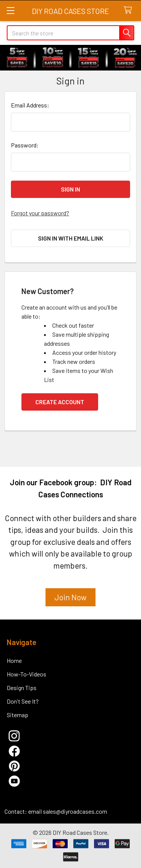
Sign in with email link (71, 238)
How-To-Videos (27, 674)
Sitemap (17, 715)
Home (14, 660)
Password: (25, 145)
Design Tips (22, 688)
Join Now (70, 597)
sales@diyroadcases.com (75, 811)
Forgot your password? (40, 213)
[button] (70, 600)
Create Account (60, 402)
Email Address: (30, 105)
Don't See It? (23, 701)
